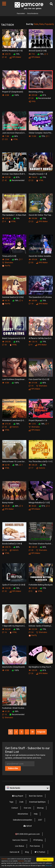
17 (31, 468)
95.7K (6, 301)
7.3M (6, 136)
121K (32, 424)
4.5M (6, 95)
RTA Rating (38, 840)
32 (4, 591)
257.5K (6, 177)
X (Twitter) (40, 852)
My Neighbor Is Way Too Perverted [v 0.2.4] (41, 667)
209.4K (33, 95)
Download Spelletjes (37, 802)
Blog (27, 852)
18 (31, 304)
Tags (11, 802)
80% (43, 260)
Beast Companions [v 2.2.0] (14, 338)
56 (4, 345)
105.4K (33, 588)
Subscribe (13, 768)
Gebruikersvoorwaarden (23, 820)
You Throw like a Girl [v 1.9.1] (41, 461)
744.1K (33, 177)
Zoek (21, 802)
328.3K (33, 670)
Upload (28, 826)
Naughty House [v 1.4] (38, 174)
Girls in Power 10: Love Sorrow (14, 461)
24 (31, 98)
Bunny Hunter (8, 503)
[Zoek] (51, 4)
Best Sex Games (36, 796)
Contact (15, 808)
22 (31, 180)
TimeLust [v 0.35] (9, 256)
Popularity (49, 24)
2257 (40, 820)
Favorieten (21, 14)
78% (40, 54)
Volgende (41, 732)
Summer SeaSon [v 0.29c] (13, 297)
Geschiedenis (33, 14)
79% (16, 54)
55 (31, 263)
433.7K (6, 54)
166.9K (6, 588)
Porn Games (35, 846)
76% (16, 218)
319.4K (33, 383)
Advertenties (23, 814)
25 (4, 427)
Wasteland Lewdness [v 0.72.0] (14, 420)
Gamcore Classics (20, 840)
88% (15, 260)
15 (4, 550)
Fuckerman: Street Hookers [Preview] (14, 708)
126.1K (33, 342)
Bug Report (18, 796)
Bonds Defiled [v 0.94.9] (12, 544)
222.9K (33, 629)
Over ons (27, 808)
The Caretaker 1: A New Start (14, 215)
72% (43, 588)
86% (15, 136)
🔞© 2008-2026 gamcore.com (27, 834)
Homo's (14, 427)
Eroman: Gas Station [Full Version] (14, 174)
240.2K (33, 547)
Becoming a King (36, 92)
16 (4, 632)
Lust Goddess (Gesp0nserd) (14, 379)
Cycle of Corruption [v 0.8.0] (14, 585)
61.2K (6, 711)
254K (6, 260)
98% (15, 711)
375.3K (6, 424)
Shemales (8, 263)
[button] (27, 788)
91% (42, 506)
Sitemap (40, 808)
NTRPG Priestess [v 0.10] (12, 51)
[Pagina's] (4, 4)
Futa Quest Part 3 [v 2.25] (39, 379)
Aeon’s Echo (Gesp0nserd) (13, 667)
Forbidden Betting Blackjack (41, 585)
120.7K (6, 218)
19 (31, 386)
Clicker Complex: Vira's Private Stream (41, 133)
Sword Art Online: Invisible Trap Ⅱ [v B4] (41, 256)
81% (43, 95)
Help (36, 814)
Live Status (20, 846)
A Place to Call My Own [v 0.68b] (41, 338)
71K (32, 54)
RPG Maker (15, 57)
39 (32, 732)
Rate (42, 24)
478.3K (33, 260)
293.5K (6, 342)
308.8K (33, 301)
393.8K (33, 218)
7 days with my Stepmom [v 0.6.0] (14, 626)
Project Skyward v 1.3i (38, 420)
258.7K (6, 547)
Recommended (44, 98)
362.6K (6, 629)
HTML (14, 139)
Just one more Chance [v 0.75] (14, 133)
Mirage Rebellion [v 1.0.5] (39, 503)
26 (31, 673)
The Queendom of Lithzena (40, 297)
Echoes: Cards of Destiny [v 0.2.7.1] (41, 626)
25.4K (6, 506)
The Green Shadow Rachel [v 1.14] (41, 544)
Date (36, 24)
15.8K (32, 136)
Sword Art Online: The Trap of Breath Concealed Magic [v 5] (41, 215)
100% (15, 95)
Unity (32, 101)
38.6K (32, 506)
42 (4, 57)
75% (42, 136)
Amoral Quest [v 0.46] (38, 51)
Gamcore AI (14, 852)
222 (5, 139)
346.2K (33, 465)
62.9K (6, 465)
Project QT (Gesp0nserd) (13, 92)
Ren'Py (6, 266)
